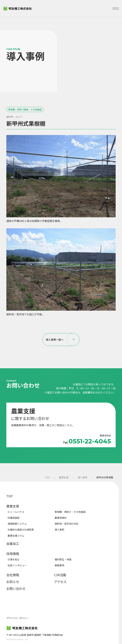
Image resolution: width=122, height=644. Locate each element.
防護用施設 (14, 518)
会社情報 (13, 575)
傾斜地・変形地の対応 (67, 524)
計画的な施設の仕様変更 (21, 530)
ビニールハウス (16, 512)
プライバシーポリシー (17, 618)
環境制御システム (17, 524)
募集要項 (59, 565)
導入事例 (82, 477)
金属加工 (13, 544)
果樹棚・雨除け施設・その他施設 (25, 109)
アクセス (60, 582)
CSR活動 (60, 575)
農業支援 (64, 477)
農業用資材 (61, 518)
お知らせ (13, 582)
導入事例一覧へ (63, 340)
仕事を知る (14, 559)
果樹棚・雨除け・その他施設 (70, 512)
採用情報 (13, 554)
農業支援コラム (16, 536)
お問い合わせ (16, 589)
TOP (47, 477)
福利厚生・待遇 (63, 559)
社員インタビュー (17, 565)
